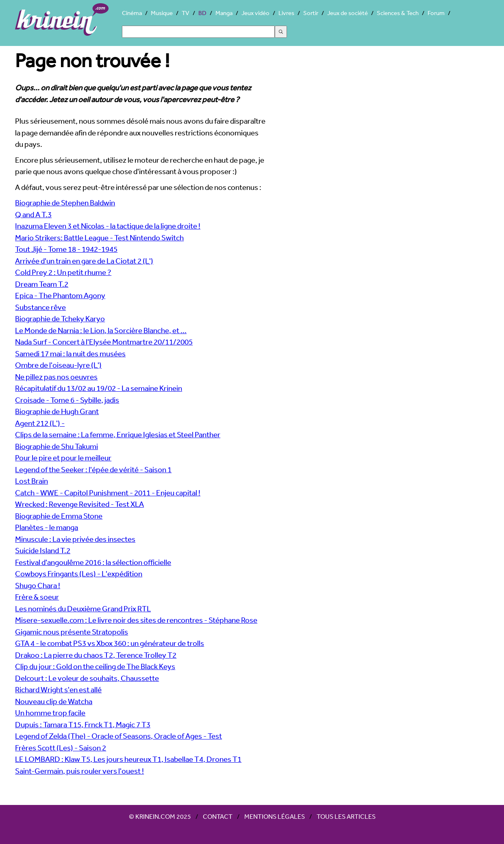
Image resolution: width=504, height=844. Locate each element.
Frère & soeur (37, 597)
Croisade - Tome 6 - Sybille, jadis (67, 400)
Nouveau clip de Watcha (54, 701)
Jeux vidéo (255, 13)
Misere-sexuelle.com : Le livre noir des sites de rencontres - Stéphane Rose (136, 620)
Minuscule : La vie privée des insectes (75, 539)
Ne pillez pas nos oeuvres (56, 377)
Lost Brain (31, 481)
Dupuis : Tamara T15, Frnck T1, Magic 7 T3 (83, 724)
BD (202, 13)
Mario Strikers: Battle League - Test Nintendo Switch (99, 238)
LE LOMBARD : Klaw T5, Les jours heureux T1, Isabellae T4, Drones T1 (128, 759)
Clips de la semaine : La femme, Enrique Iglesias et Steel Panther (118, 434)
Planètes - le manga (47, 527)
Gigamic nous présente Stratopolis (72, 632)
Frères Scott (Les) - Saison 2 (61, 748)
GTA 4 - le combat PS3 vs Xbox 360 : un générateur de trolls (110, 643)
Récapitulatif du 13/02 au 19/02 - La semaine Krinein (99, 388)
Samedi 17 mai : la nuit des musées (70, 353)
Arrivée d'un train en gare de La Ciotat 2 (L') (84, 261)
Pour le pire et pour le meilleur (63, 458)
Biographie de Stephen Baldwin (65, 203)
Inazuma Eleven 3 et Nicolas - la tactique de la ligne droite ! (108, 226)
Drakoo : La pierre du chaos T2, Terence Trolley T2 (96, 655)
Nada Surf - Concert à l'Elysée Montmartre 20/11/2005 (104, 342)
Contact (218, 816)
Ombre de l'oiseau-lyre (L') (58, 365)
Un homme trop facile (50, 713)
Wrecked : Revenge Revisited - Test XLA (79, 504)
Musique (162, 13)
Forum (436, 13)
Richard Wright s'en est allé (58, 689)
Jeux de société (348, 13)
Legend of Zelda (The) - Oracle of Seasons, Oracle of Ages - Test (118, 736)
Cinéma (132, 13)
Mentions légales (275, 816)
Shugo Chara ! (38, 585)
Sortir (311, 13)
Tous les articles (346, 816)
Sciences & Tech (398, 13)
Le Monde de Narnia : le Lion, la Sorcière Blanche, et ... (101, 330)
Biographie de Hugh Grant (57, 411)
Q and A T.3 (33, 214)
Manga (224, 13)
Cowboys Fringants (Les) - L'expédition (79, 574)
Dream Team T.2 (42, 284)
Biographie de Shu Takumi (56, 446)
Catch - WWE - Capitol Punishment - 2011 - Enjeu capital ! (108, 493)
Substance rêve (40, 307)
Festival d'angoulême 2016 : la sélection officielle (93, 562)
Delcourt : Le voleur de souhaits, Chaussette (87, 678)
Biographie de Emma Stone (59, 516)
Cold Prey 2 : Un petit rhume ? (63, 272)
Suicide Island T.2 (43, 550)
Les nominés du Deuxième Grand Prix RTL (83, 608)
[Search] (198, 32)
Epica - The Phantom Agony (60, 295)
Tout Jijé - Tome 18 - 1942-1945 (66, 249)
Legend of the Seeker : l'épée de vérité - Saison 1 (93, 469)
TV (186, 13)
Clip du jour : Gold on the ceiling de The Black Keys (95, 666)
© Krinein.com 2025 (160, 816)
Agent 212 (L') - (40, 423)
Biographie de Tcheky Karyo (60, 318)
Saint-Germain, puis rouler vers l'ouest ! (79, 771)
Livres (286, 13)
